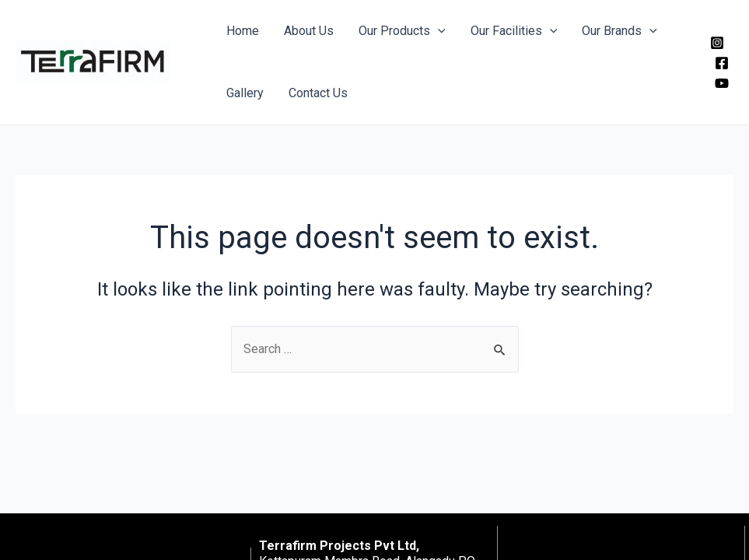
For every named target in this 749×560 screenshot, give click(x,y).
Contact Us (318, 93)
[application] (438, 31)
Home (243, 31)
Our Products (402, 31)
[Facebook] (722, 63)
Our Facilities (514, 31)
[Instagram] (717, 43)
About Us (309, 31)
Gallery (245, 93)
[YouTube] (722, 83)
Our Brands (619, 31)
